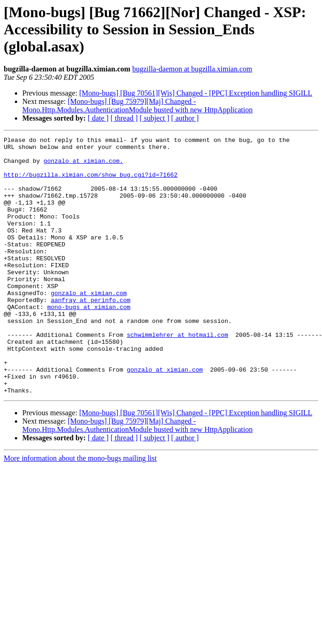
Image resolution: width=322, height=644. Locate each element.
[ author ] (185, 118)
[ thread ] (124, 118)
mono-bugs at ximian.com (89, 341)
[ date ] (98, 118)
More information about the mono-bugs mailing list (80, 510)
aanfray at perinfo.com (90, 333)
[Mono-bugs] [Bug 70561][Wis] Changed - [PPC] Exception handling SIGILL (196, 93)
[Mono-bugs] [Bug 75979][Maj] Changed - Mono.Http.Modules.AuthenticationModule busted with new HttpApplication (137, 106)
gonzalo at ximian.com (89, 325)
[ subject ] (155, 118)
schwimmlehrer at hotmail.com (177, 375)
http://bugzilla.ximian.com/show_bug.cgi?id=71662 (90, 183)
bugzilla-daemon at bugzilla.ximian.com (192, 69)
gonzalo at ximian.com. (84, 166)
